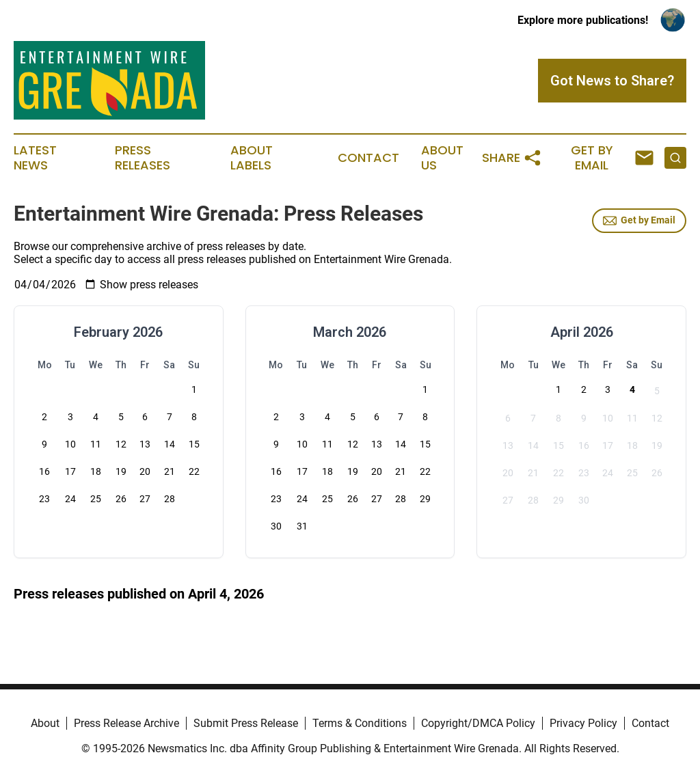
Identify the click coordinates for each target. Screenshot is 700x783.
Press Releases (143, 158)
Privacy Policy (583, 723)
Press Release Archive (126, 723)
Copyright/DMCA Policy (478, 723)
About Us (442, 158)
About (45, 723)
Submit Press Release (246, 723)
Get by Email (639, 221)
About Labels (252, 158)
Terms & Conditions (360, 723)
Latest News (35, 158)
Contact (368, 158)
